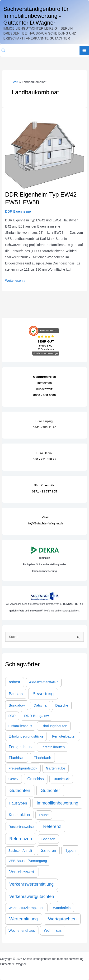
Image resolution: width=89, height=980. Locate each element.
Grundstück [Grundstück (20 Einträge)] (61, 779)
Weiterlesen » (15, 280)
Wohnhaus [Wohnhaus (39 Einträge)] (53, 930)
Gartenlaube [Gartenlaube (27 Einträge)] (55, 768)
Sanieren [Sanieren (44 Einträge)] (48, 850)
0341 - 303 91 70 (44, 427)
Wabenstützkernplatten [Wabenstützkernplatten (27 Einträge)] (26, 908)
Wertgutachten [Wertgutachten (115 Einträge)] (62, 919)
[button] (4, 51)
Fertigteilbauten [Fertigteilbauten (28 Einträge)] (64, 736)
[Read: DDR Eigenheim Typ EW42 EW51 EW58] (45, 151)
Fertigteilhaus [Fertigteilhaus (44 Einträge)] (20, 747)
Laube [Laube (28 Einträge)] (44, 815)
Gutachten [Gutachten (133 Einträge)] (20, 790)
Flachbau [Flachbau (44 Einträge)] (17, 758)
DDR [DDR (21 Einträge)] (12, 716)
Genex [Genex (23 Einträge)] (13, 779)
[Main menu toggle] (84, 51)
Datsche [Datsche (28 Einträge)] (62, 705)
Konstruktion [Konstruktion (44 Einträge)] (19, 815)
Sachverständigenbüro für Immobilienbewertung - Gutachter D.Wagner (36, 16)
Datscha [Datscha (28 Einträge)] (40, 705)
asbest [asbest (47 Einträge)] (14, 682)
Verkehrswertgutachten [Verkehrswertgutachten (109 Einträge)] (32, 896)
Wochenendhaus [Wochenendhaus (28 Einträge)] (22, 931)
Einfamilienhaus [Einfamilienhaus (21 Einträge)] (20, 726)
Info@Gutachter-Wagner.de (44, 523)
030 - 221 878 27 (44, 459)
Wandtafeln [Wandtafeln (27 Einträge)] (62, 908)
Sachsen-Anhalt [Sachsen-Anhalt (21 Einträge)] (20, 851)
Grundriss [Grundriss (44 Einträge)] (35, 779)
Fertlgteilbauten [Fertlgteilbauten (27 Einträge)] (53, 747)
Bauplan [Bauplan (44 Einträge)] (16, 694)
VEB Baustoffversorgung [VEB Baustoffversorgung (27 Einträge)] (28, 861)
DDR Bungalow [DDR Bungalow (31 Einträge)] (37, 716)
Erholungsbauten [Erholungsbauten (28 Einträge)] (54, 726)
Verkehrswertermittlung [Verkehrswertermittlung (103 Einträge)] (31, 884)
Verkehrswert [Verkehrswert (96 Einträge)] (22, 872)
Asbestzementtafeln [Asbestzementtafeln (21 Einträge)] (44, 682)
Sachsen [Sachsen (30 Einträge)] (48, 839)
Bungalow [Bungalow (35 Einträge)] (17, 705)
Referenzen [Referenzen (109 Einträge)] (21, 839)
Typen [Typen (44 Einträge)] (70, 850)
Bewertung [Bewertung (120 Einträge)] (43, 694)
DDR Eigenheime (18, 211)
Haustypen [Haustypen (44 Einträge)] (18, 803)
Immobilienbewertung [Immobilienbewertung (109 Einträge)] (57, 803)
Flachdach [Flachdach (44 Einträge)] (42, 758)
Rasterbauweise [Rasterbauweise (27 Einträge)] (21, 827)
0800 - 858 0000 (44, 395)
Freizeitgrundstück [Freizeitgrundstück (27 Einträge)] (23, 768)
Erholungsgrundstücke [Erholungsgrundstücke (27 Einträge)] (26, 736)
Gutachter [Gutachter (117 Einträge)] (50, 790)
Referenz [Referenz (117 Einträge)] (52, 826)
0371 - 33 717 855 (45, 491)
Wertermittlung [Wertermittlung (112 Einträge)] (23, 919)
